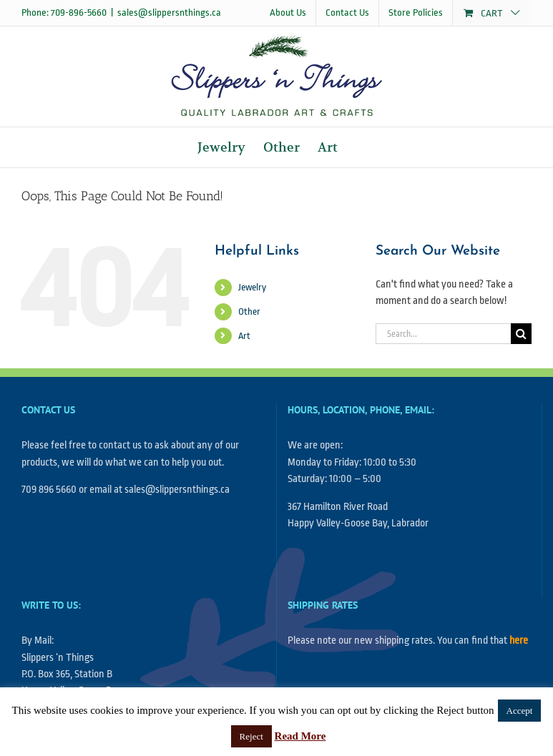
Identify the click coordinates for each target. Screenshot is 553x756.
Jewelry (252, 287)
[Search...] (443, 334)
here (519, 640)
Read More (300, 736)
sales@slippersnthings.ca (169, 13)
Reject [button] (251, 736)
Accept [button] (520, 711)
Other (249, 311)
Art (244, 336)
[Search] (521, 334)
